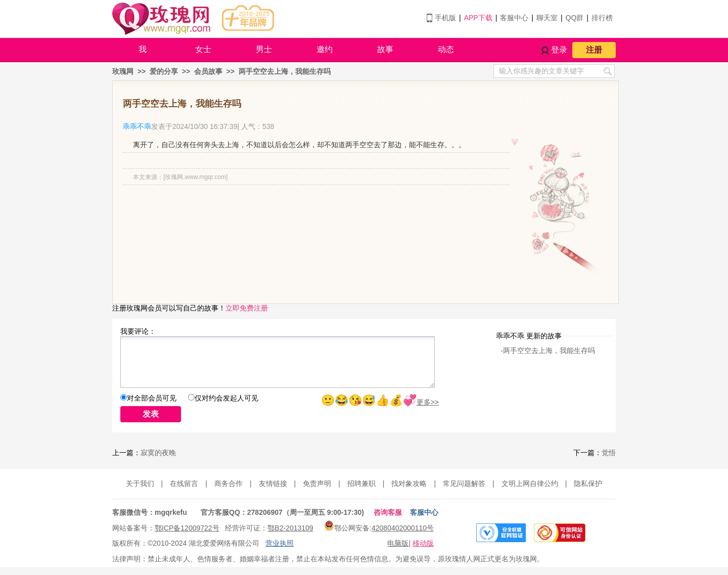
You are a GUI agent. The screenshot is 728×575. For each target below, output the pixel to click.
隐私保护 (588, 483)
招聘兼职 (361, 483)
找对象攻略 (409, 483)
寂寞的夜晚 (158, 453)
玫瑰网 (123, 71)
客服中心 (514, 18)
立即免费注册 (247, 308)
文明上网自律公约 (530, 483)
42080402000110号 (403, 528)
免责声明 (317, 483)
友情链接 (273, 483)
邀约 (325, 49)
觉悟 (609, 453)
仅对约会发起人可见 (226, 398)
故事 (385, 49)
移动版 (423, 543)
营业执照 (280, 543)
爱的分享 (164, 71)
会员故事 (208, 71)
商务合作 (229, 483)
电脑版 (398, 543)
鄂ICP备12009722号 (187, 528)
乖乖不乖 (137, 126)
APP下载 (478, 18)
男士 (264, 49)
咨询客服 (388, 512)
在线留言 (184, 483)
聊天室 (547, 18)
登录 (559, 50)
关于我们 (140, 483)
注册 (594, 50)
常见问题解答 (464, 483)
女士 (203, 49)
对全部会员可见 (152, 398)
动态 (446, 49)
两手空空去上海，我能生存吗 (285, 71)
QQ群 (575, 18)
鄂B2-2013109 (290, 528)
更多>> (428, 402)
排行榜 (602, 18)
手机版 (445, 18)
